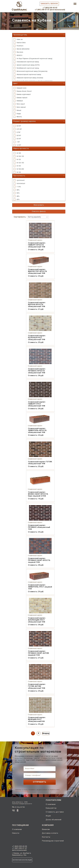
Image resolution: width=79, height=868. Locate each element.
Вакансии (46, 829)
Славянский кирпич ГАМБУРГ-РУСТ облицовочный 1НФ (37, 404)
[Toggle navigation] (75, 4)
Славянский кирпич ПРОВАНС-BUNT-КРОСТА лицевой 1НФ (39, 560)
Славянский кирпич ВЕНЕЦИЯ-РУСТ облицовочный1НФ (37, 719)
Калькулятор (51, 808)
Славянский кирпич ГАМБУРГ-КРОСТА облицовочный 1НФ (37, 245)
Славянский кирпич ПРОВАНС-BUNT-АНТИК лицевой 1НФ (39, 653)
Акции (48, 816)
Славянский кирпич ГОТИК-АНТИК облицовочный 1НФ (37, 686)
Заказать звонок (49, 4)
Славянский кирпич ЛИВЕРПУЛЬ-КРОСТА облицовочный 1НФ (37, 431)
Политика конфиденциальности (22, 804)
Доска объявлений (54, 820)
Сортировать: (20, 217)
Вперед (46, 734)
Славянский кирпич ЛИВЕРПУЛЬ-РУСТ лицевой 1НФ (40, 587)
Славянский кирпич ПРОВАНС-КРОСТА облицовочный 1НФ (37, 371)
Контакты (46, 837)
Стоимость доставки (55, 812)
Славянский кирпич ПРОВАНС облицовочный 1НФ (39, 527)
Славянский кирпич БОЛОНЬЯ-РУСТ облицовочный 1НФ (37, 338)
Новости (16, 833)
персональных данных (22, 791)
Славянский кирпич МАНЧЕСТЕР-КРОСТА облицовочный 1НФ (37, 271)
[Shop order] (38, 217)
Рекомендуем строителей (53, 841)
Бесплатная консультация (22, 860)
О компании (51, 804)
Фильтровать (39, 205)
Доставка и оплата (50, 833)
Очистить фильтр (39, 211)
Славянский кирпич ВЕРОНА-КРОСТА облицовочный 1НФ (37, 305)
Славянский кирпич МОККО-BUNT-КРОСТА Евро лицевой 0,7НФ (38, 494)
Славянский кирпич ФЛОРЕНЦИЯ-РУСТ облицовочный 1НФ (37, 620)
